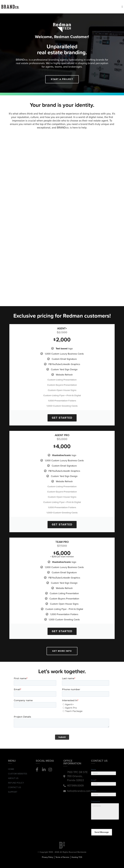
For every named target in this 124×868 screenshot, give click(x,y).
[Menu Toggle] (122, 7)
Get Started (62, 418)
